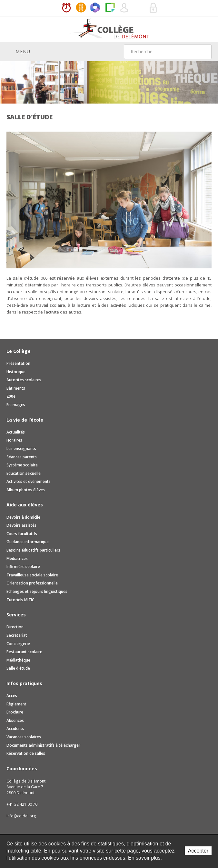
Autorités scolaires (24, 380)
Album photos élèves (26, 490)
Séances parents (22, 457)
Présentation (18, 363)
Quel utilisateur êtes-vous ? (124, 8)
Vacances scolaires (24, 737)
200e (11, 396)
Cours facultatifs (22, 534)
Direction (15, 627)
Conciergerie (18, 644)
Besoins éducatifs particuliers (33, 550)
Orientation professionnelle (32, 583)
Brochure (15, 712)
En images (16, 405)
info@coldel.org (21, 816)
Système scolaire (22, 465)
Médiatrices (17, 559)
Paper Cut (110, 8)
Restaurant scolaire (24, 652)
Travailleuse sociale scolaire (32, 575)
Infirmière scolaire (23, 567)
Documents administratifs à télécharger (43, 745)
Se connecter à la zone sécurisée (154, 8)
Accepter (198, 851)
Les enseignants (21, 449)
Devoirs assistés (21, 525)
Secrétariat (17, 635)
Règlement (16, 704)
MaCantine (81, 8)
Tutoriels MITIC (20, 600)
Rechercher (203, 52)
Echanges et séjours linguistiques (37, 591)
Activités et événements (29, 481)
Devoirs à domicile (23, 517)
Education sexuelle (24, 473)
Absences (15, 720)
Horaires (66, 8)
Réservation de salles (139, 8)
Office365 (95, 8)
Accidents (15, 728)
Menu (18, 51)
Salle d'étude (18, 668)
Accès (12, 696)
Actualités (16, 432)
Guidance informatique (28, 542)
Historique (16, 372)
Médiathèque (18, 660)
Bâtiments (16, 388)
